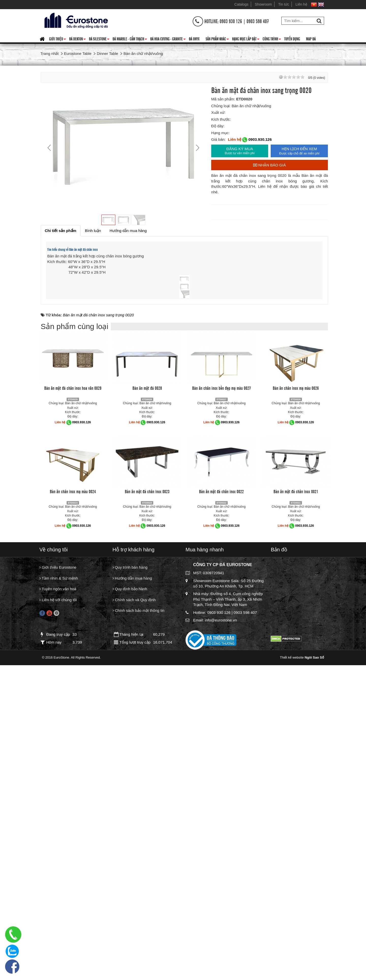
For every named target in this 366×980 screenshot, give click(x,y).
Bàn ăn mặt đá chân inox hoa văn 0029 (73, 708)
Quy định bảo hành (130, 909)
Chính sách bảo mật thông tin (139, 931)
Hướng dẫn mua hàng (132, 898)
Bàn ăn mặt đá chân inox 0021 (296, 811)
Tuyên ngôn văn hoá (58, 909)
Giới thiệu (58, 40)
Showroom (263, 4)
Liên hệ (301, 4)
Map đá (311, 39)
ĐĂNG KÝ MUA (240, 151)
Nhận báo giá (270, 165)
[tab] (60, 231)
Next (197, 148)
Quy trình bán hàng (130, 887)
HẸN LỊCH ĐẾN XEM (299, 151)
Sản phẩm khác (217, 40)
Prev (50, 148)
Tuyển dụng (292, 39)
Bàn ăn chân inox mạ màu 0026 (296, 708)
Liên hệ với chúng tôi (58, 920)
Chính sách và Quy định (134, 920)
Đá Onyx (194, 39)
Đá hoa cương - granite (168, 40)
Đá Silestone (99, 40)
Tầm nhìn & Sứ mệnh (59, 898)
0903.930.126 (260, 139)
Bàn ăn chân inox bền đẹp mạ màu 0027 (222, 708)
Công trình (272, 40)
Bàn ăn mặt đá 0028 (147, 708)
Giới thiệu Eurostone (58, 887)
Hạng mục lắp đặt (246, 40)
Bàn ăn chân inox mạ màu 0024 (73, 811)
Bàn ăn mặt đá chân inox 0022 (221, 811)
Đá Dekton (78, 40)
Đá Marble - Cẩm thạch (130, 40)
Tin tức (284, 4)
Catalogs (241, 4)
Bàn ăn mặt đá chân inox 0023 (147, 811)
